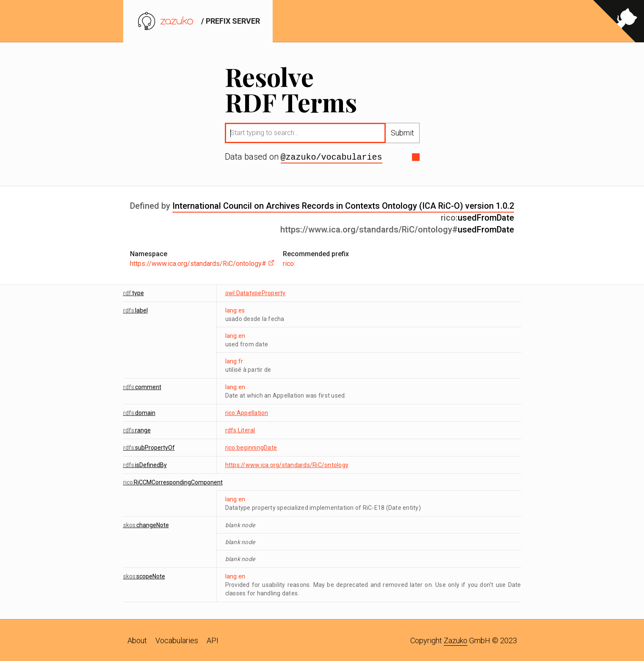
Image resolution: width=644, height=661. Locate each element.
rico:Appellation (247, 412)
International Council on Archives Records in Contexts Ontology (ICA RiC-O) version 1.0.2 (343, 205)
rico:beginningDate (251, 447)
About (137, 640)
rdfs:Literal (240, 429)
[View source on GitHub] (619, 21)
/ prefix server (198, 21)
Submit (402, 133)
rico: (289, 263)
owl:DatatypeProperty (256, 292)
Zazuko (456, 640)
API (213, 640)
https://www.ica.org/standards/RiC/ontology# (202, 263)
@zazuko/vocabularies (332, 157)
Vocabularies (177, 640)
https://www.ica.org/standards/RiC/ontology (287, 464)
